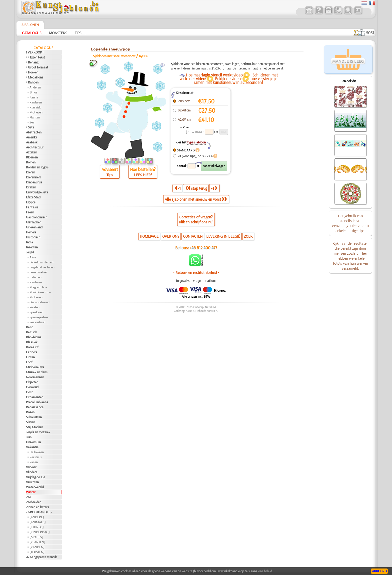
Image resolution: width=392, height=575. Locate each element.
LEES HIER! (143, 175)
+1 (214, 188)
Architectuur (35, 147)
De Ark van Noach (42, 262)
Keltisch (31, 332)
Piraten (34, 307)
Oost (29, 392)
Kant (29, 327)
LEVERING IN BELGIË (223, 236)
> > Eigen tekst (35, 57)
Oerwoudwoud (39, 302)
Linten (30, 357)
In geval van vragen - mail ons (196, 281)
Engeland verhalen (42, 267)
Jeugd (30, 252)
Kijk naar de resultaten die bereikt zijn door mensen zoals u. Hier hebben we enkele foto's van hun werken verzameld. (350, 256)
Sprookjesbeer (39, 317)
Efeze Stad (33, 197)
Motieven (36, 112)
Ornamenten (35, 397)
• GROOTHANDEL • (39, 512)
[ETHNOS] (37, 527)
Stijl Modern (34, 427)
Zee (32, 122)
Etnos (33, 92)
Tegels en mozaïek (38, 432)
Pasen (34, 462)
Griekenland (34, 227)
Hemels (31, 232)
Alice (33, 257)
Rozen (30, 412)
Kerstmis (36, 457)
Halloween (37, 452)
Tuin (29, 437)
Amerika (32, 137)
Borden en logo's (37, 167)
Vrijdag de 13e (35, 477)
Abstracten (34, 132)
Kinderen (36, 102)
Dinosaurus (34, 182)
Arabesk (32, 142)
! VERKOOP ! (35, 52)
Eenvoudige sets (37, 192)
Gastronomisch (37, 217)
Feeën (30, 212)
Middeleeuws (35, 367)
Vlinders (32, 472)
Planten (35, 117)
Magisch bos (38, 287)
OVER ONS (171, 236)
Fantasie (32, 207)
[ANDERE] (37, 517)
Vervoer (31, 467)
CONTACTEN (193, 236)
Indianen (35, 277)
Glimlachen (34, 222)
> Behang (32, 62)
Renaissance (35, 407)
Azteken (31, 152)
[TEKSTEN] (37, 552)
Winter (31, 492)
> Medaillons (35, 77)
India (29, 242)
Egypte (31, 202)
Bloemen (32, 157)
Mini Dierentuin (40, 292)
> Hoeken (32, 72)
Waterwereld (35, 487)
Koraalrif (32, 347)
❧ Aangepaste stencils (42, 557)
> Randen (32, 82)
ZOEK (248, 236)
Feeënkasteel (38, 272)
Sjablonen (30, 25)
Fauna (34, 97)
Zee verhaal (37, 322)
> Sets (30, 127)
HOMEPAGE (149, 236)
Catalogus (32, 33)
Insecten (32, 247)
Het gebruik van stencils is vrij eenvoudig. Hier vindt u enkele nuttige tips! (350, 223)
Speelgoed (36, 312)
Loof (29, 362)
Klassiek (35, 107)
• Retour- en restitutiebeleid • (196, 272)
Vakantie (32, 447)
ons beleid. (265, 571)
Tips (78, 33)
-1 (178, 188)
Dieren (30, 172)
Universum (33, 442)
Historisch (33, 237)
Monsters (58, 33)
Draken (31, 187)
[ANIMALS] (38, 522)
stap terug (196, 188)
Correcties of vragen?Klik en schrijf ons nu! (196, 219)
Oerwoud (32, 387)
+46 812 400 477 (203, 248)
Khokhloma (34, 337)
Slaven (30, 422)
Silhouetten (34, 417)
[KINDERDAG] (40, 532)
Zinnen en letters (37, 507)
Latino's (31, 352)
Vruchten (32, 482)
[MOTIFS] (36, 537)
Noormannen (35, 377)
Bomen (31, 162)
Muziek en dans (37, 372)
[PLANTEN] (37, 542)
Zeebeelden (34, 502)
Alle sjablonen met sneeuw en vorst (196, 199)
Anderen (35, 87)
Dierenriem (33, 177)
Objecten (32, 382)
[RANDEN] (37, 547)
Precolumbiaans (37, 402)
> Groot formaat (37, 67)
